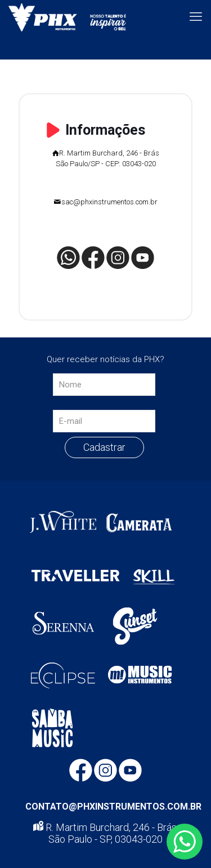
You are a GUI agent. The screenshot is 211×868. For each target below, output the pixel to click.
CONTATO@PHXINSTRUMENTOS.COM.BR (113, 807)
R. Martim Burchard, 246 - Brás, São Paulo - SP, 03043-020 (106, 833)
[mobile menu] (196, 17)
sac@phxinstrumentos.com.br (109, 202)
